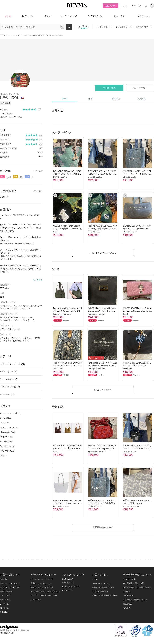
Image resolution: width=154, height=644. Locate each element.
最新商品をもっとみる (103, 527)
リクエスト (144, 16)
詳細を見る (38, 171)
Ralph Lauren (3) (7, 446)
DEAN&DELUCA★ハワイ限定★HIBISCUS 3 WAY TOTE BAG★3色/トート (68, 174)
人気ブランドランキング (10, 587)
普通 (16, 177)
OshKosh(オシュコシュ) (10, 320)
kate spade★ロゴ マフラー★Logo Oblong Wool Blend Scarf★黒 (103, 366)
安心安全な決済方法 (100, 591)
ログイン (125, 6)
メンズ (47, 16)
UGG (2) (4, 456)
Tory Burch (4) (6, 442)
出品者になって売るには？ (41, 583)
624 (9, 177)
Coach (56, 232)
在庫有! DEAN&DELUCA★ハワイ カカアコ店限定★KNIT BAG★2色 (103, 229)
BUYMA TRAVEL (68, 583)
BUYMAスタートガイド (102, 583)
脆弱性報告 (128, 604)
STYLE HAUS (67, 590)
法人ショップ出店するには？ (42, 587)
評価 (90, 99)
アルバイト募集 (129, 579)
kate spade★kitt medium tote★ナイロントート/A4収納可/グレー (67, 503)
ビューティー (121, 16)
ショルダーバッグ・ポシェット (17, 308)
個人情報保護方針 (7, 633)
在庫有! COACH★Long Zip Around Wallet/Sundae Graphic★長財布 (138, 311)
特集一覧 (3, 579)
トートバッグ (6, 306)
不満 (27, 177)
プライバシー (128, 596)
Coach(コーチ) (29, 320)
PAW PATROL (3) (7, 451)
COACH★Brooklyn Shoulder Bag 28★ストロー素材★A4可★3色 (68, 448)
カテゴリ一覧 (5, 600)
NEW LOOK (10, 98)
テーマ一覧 (4, 604)
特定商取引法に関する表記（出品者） (138, 587)
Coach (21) (5, 423)
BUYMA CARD (67, 579)
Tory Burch (58, 369)
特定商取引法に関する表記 (134, 583)
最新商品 (116, 99)
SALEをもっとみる (103, 390)
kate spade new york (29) (11, 413)
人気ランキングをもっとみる (103, 253)
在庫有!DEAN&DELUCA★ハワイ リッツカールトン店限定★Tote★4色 (137, 174)
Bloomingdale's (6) (8, 432)
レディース (28, 16)
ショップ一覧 (36, 600)
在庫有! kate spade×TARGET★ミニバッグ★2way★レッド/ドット (102, 448)
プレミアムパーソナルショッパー (44, 596)
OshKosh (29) (6, 418)
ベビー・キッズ (69, 16)
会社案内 (127, 608)
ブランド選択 (124, 27)
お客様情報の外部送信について (135, 600)
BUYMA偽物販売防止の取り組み (105, 596)
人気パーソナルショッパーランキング (45, 591)
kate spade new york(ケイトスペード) (16, 317)
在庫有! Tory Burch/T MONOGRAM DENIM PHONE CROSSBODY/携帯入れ (68, 366)
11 (21, 177)
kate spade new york (62, 314)
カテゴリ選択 (104, 27)
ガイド (95, 579)
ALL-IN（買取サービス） (71, 586)
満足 (3, 177)
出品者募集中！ (111, 6)
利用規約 (127, 591)
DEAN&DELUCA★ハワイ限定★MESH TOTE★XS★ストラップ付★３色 (103, 174)
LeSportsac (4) (6, 437)
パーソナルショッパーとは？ (42, 579)
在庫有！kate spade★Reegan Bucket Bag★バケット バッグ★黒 (102, 311)
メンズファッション (10, 387)
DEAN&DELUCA (60, 177)
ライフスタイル (96, 16)
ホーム (65, 99)
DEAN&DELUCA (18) (9, 427)
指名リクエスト (140, 88)
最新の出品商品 (6, 591)
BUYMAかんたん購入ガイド (103, 587)
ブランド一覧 (5, 596)
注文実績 (141, 99)
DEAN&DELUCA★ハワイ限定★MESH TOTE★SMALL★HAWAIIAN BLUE (137, 229)
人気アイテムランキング (10, 583)
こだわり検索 (144, 27)
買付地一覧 (4, 608)
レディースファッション (12, 364)
